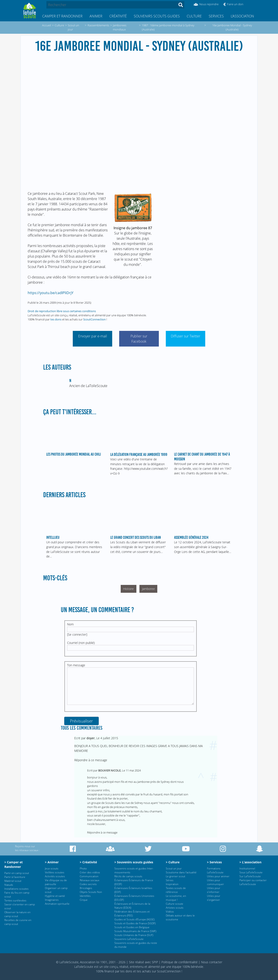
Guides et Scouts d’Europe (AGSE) (134, 919)
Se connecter (77, 634)
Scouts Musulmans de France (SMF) (135, 931)
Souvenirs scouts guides (157, 16)
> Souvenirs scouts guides (134, 862)
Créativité (118, 16)
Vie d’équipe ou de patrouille (56, 882)
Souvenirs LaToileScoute (129, 939)
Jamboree (148, 589)
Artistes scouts (175, 908)
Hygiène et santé (55, 896)
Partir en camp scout (17, 873)
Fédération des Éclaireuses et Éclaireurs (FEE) (132, 913)
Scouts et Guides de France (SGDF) (135, 923)
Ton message (76, 665)
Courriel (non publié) (81, 643)
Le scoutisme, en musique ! (176, 898)
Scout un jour (174, 868)
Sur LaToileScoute (250, 876)
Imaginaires (52, 900)
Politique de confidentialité (180, 962)
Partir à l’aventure (15, 877)
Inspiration (172, 884)
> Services (214, 862)
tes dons (56, 319)
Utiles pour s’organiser (214, 898)
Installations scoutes (16, 889)
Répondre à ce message (91, 760)
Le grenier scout (175, 876)
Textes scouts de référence (176, 890)
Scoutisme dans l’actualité (181, 872)
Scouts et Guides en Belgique (132, 927)
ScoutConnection (94, 319)
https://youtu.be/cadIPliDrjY (51, 293)
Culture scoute (175, 904)
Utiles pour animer (218, 876)
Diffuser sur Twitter (186, 336)
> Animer (52, 862)
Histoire (128, 589)
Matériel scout (13, 881)
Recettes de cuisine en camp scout (18, 922)
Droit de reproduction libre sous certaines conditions (62, 311)
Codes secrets (88, 884)
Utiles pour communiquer (215, 882)
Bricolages (86, 888)
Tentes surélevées (15, 900)
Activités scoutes (55, 876)
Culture (194, 16)
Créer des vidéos (90, 872)
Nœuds (9, 885)
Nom (70, 624)
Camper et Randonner (62, 16)
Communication (89, 876)
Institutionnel (247, 868)
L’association (242, 16)
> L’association (250, 862)
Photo (83, 868)
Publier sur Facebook (139, 339)
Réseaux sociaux (90, 880)
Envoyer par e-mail (93, 336)
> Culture (173, 862)
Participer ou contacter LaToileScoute (253, 882)
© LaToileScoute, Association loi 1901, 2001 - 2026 (91, 962)
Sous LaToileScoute (251, 872)
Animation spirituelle (57, 904)
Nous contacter (212, 962)
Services (216, 16)
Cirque (84, 900)
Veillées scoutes (55, 872)
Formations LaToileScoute (215, 870)
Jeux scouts (52, 868)
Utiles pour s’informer (214, 890)
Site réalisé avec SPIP (143, 962)
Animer (96, 16)
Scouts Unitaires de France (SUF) (134, 935)
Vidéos (170, 912)
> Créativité (88, 862)
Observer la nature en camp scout (17, 914)
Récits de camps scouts (128, 876)
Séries (170, 880)
